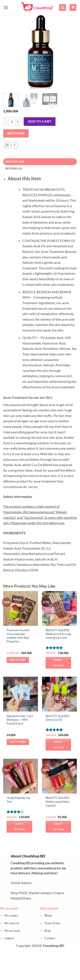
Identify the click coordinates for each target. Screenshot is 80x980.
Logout (9, 938)
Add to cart (40, 121)
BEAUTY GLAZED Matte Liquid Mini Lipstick (58, 802)
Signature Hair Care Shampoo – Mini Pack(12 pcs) (20, 720)
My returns (12, 923)
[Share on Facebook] (15, 146)
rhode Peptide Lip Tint (18, 800)
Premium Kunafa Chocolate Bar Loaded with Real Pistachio (18, 636)
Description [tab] (15, 162)
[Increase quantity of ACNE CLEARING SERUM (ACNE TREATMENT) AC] (18, 122)
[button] (6, 7)
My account (12, 931)
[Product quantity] (12, 122)
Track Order (52, 923)
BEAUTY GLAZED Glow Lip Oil (58, 718)
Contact (50, 938)
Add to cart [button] (18, 660)
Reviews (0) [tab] (14, 169)
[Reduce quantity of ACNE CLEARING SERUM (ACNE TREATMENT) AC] (6, 122)
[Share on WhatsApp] (7, 146)
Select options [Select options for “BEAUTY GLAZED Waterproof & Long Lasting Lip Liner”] (58, 663)
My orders (11, 915)
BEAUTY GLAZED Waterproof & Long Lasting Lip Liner (58, 634)
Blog (47, 931)
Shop (48, 915)
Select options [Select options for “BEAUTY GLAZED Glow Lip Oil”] (58, 745)
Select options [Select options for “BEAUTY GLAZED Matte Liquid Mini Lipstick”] (58, 827)
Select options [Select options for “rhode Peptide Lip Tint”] (19, 827)
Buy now (16, 133)
